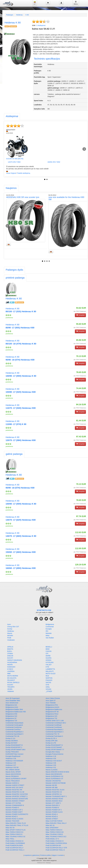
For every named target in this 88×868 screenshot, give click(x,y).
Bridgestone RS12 (52, 714)
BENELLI (49, 647)
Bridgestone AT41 (52, 705)
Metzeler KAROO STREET (15, 785)
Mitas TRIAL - (10, 839)
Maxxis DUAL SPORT (13, 772)
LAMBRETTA (50, 669)
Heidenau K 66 (51, 763)
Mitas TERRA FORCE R (14, 834)
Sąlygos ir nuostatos (58, 855)
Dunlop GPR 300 (52, 741)
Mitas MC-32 (50, 825)
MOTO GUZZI (51, 674)
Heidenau (19, 15)
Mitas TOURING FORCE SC (16, 837)
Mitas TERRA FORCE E (54, 830)
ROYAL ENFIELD (13, 682)
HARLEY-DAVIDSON (15, 660)
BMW (48, 649)
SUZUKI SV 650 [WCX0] (15, 159)
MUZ (47, 676)
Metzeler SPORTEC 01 (54, 794)
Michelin (10, 636)
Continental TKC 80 (12, 736)
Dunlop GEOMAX (12, 741)
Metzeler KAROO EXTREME (56, 783)
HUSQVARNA (12, 662)
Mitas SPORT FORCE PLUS (16, 830)
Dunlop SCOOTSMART (54, 747)
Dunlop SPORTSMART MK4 (16, 750)
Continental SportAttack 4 (55, 732)
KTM (47, 667)
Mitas (48, 636)
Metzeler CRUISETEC (53, 781)
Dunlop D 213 (10, 738)
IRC (47, 631)
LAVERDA (11, 671)
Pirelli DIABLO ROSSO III (15, 841)
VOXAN (48, 689)
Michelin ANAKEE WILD (54, 801)
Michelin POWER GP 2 (54, 810)
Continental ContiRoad (54, 725)
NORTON (49, 678)
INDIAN (10, 665)
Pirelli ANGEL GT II (52, 839)
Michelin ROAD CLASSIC (15, 819)
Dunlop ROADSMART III (14, 745)
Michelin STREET (52, 819)
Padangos (10, 15)
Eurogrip (49, 629)
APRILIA (10, 647)
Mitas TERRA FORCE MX (55, 832)
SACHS (48, 682)
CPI (47, 653)
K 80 (27, 15)
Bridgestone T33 (11, 721)
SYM (47, 685)
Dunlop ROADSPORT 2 (14, 747)
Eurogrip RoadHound (13, 756)
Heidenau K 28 (51, 756)
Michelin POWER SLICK (54, 812)
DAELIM (10, 656)
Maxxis (10, 633)
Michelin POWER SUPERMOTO (17, 814)
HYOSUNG (50, 662)
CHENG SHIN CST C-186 (55, 721)
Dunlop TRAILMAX (12, 752)
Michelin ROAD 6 (52, 816)
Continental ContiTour (13, 730)
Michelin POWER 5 (12, 808)
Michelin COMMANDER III (15, 805)
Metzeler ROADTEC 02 (54, 792)
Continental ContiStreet (54, 727)
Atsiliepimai (41, 25)
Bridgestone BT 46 (52, 712)
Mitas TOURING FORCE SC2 (56, 837)
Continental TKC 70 (53, 734)
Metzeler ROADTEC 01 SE (15, 792)
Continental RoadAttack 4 (15, 732)
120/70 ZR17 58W (14, 162)
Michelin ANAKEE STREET (15, 801)
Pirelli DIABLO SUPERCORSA (56, 843)
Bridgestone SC (11, 718)
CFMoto (10, 653)
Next (84, 149)
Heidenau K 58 (11, 759)
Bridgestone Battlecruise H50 (16, 712)
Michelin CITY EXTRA (13, 803)
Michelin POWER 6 (52, 808)
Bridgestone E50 (11, 714)
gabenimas (36, 855)
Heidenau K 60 (51, 759)
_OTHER (49, 691)
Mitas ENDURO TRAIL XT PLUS (17, 825)
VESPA (10, 689)
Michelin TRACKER (12, 821)
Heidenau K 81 (51, 767)
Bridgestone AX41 (12, 707)
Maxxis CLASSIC (52, 770)
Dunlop (10, 629)
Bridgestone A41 (11, 705)
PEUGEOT (11, 680)
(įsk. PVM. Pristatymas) (80, 311)
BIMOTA (10, 649)
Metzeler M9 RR (51, 785)
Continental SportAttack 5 (15, 734)
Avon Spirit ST (51, 701)
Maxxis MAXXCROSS (13, 774)
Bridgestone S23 (52, 716)
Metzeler (49, 633)
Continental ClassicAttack (15, 723)
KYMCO (10, 669)
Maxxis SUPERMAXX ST (54, 779)
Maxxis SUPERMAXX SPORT (16, 779)
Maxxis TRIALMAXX (13, 781)
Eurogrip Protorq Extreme (55, 754)
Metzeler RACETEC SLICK (55, 790)
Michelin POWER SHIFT (14, 812)
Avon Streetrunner (12, 703)
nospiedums (28, 855)
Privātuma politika (45, 855)
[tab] (12, 117)
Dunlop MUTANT (12, 743)
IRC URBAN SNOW (13, 770)
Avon (9, 624)
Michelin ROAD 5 (12, 816)
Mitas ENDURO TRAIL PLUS (16, 823)
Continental (50, 627)
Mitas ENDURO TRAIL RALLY (56, 823)
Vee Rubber (50, 638)
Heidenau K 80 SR (12, 767)
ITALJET (49, 665)
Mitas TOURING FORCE (54, 834)
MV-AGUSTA (12, 678)
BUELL (10, 651)
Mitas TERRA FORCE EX (15, 832)
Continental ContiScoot (14, 727)
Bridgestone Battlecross (54, 709)
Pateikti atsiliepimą (24, 173)
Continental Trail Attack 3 (54, 736)
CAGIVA (49, 651)
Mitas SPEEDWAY (52, 828)
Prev (7, 149)
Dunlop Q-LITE (51, 743)
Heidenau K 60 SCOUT (54, 761)
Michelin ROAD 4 (52, 814)
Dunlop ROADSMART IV (54, 745)
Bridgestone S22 (11, 716)
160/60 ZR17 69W (54, 162)
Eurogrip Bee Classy (53, 752)
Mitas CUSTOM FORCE (54, 821)
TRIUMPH (11, 687)
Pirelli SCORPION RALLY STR (56, 848)
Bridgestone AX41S (52, 707)
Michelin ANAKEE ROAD (54, 799)
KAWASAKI (11, 667)
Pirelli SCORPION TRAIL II (15, 850)
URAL (48, 687)
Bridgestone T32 (51, 718)
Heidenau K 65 (11, 763)
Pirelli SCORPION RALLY (15, 848)
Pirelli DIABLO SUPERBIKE (15, 843)
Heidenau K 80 (51, 765)
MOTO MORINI (13, 676)
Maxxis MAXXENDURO (54, 774)
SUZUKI (10, 685)
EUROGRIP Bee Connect (15, 754)
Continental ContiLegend (14, 725)
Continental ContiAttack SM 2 (56, 723)
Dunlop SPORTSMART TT (55, 750)
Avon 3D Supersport (13, 698)
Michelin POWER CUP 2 (14, 810)
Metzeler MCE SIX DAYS (14, 787)
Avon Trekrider (51, 703)
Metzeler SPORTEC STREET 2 (17, 796)
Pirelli (9, 638)
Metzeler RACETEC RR (14, 790)
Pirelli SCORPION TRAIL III (55, 850)
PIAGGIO (49, 680)
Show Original (11, 173)
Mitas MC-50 (10, 828)
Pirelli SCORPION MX (53, 845)
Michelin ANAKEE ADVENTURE (17, 799)
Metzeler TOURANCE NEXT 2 (56, 796)
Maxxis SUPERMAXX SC (55, 776)
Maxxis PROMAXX (12, 776)
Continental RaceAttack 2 (55, 730)
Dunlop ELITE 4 (51, 738)
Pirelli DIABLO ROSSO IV (55, 841)
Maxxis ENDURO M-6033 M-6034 (57, 772)
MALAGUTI (50, 671)
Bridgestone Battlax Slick (14, 709)
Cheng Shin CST (13, 627)
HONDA (49, 660)
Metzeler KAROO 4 (12, 783)
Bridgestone (50, 624)
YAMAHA (11, 691)
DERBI (48, 656)
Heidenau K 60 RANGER (14, 761)
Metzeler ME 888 (52, 787)
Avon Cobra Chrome (53, 698)
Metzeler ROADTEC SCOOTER (17, 794)
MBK (9, 674)
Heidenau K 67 (11, 765)
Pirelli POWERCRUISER (14, 845)
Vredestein (11, 640)
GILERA (49, 658)
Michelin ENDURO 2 (53, 805)
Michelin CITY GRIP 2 (53, 803)
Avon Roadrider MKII (13, 701)
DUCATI (10, 658)
